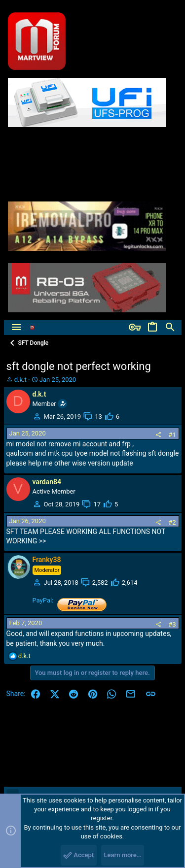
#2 (172, 522)
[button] (16, 328)
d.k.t (20, 380)
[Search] (170, 328)
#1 (172, 435)
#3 (172, 624)
